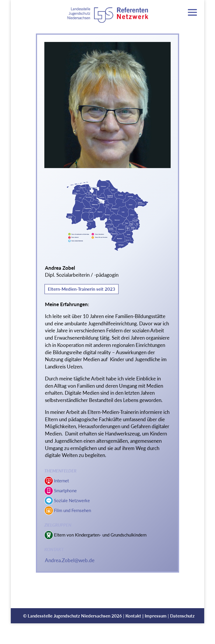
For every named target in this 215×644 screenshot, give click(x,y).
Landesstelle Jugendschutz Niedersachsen (69, 616)
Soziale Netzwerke (72, 500)
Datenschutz (182, 616)
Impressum (156, 616)
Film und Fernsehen (72, 510)
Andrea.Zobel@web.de (70, 560)
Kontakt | (135, 616)
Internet (61, 481)
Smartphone (65, 491)
